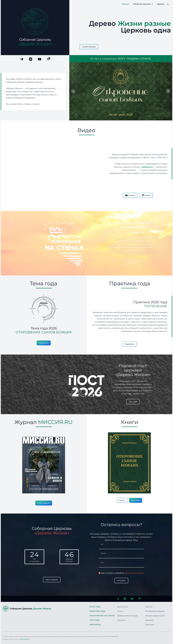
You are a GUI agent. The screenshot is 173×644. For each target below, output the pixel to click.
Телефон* (103, 553)
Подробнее (44, 343)
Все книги (136, 500)
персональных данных (134, 573)
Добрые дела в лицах (127, 616)
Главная (126, 4)
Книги (120, 611)
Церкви (161, 4)
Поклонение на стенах (102, 616)
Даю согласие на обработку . (123, 573)
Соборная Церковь (143, 4)
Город (102, 562)
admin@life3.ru (25, 639)
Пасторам (150, 625)
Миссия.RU (95, 625)
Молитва (121, 620)
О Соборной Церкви (155, 611)
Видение (149, 620)
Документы (123, 607)
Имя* (102, 544)
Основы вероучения (155, 616)
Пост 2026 (94, 620)
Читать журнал (44, 503)
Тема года (95, 607)
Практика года (97, 611)
